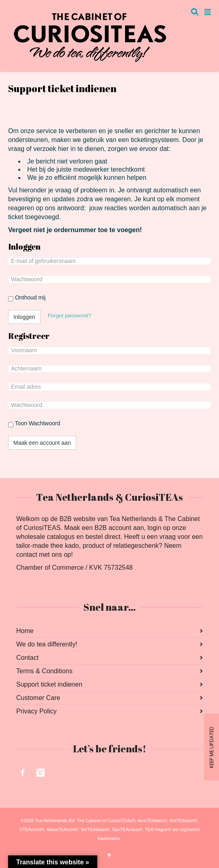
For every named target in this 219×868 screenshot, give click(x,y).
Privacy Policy (36, 711)
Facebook (23, 773)
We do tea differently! (47, 644)
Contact (27, 658)
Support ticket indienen (49, 684)
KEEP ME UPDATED (211, 747)
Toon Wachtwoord (34, 424)
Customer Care (38, 698)
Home (25, 631)
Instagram (41, 773)
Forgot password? (70, 316)
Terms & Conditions (44, 671)
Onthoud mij (27, 298)
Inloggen (24, 317)
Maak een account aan (42, 443)
